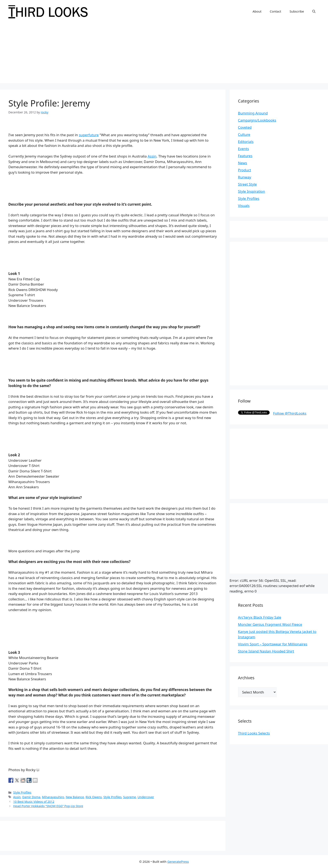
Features (245, 156)
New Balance (75, 797)
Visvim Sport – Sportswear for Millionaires (273, 644)
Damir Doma (31, 797)
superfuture (89, 135)
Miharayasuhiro (53, 797)
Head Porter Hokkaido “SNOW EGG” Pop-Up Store (48, 806)
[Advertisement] (164, 54)
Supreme (130, 797)
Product (245, 170)
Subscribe (297, 11)
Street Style (247, 184)
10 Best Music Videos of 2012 (34, 802)
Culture (244, 134)
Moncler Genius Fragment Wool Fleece (270, 624)
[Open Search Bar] (314, 11)
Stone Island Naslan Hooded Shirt (266, 651)
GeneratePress (178, 862)
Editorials (246, 142)
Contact (275, 11)
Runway (245, 177)
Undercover (146, 797)
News (243, 163)
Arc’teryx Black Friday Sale (260, 617)
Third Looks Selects (254, 733)
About (257, 11)
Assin (152, 156)
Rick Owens (94, 797)
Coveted (245, 127)
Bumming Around (253, 113)
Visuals (244, 206)
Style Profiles (22, 792)
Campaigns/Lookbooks (257, 120)
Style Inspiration (252, 191)
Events (243, 149)
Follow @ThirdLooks (290, 413)
